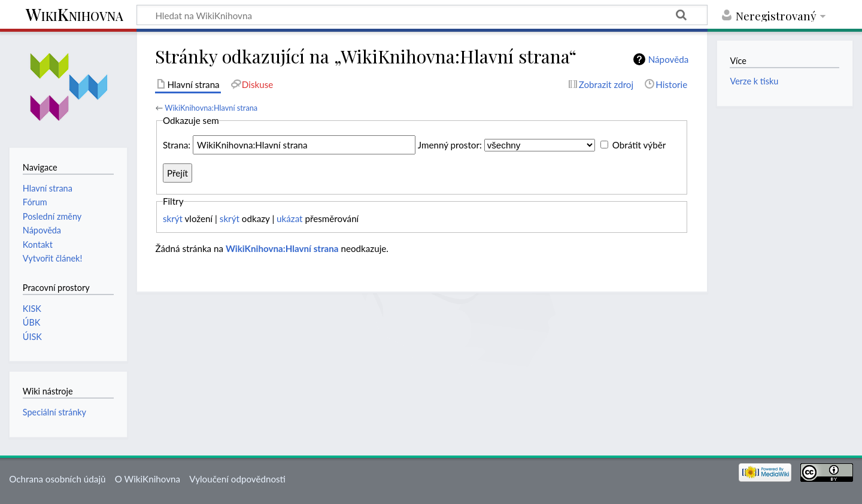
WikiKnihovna (75, 15)
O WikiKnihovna (148, 479)
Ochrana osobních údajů (57, 479)
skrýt (173, 218)
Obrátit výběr (639, 145)
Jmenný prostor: (450, 145)
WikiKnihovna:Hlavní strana (211, 108)
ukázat (290, 218)
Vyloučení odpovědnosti (237, 479)
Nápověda (669, 59)
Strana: (177, 145)
